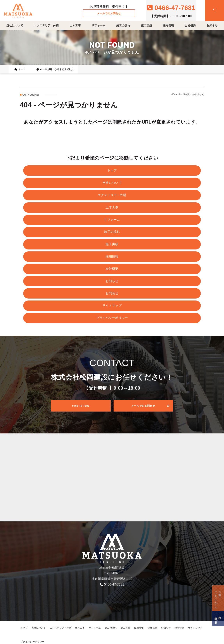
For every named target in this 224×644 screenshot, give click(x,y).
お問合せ (112, 293)
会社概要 (190, 25)
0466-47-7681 (114, 584)
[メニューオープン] (209, 10)
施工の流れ (123, 25)
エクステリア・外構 (46, 25)
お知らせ (212, 25)
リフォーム (99, 25)
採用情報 (168, 25)
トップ (112, 170)
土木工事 (75, 25)
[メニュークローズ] (210, 11)
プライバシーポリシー (112, 318)
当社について (15, 25)
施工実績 (146, 25)
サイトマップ (112, 305)
